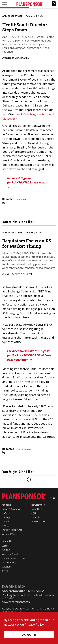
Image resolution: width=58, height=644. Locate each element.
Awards (6, 521)
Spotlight (36, 517)
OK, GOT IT (29, 635)
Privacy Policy (9, 562)
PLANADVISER (17, 591)
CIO (5, 591)
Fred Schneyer (24, 274)
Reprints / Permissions (14, 558)
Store (5, 571)
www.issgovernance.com (16, 602)
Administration (12, 16)
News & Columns (11, 509)
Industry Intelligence (12, 530)
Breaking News (39, 521)
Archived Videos (10, 534)
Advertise (7, 567)
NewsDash (37, 509)
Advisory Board (10, 554)
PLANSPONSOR (36, 591)
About (5, 546)
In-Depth (7, 513)
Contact (6, 550)
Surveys (6, 517)
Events (6, 526)
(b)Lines (35, 513)
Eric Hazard (22, 58)
